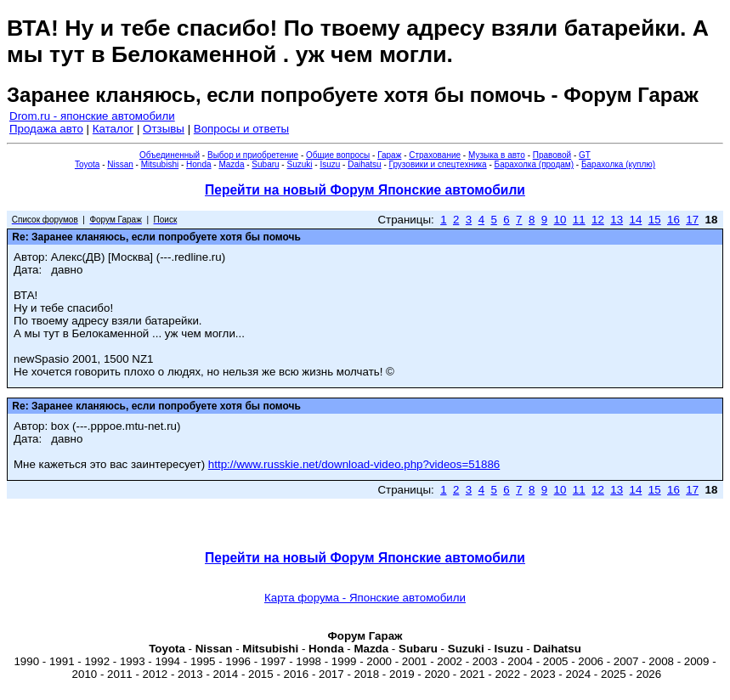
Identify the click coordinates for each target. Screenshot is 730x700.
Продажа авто (46, 129)
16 (673, 220)
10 (560, 220)
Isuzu (330, 164)
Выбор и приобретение (253, 155)
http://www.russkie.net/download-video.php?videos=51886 (354, 464)
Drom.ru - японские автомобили (92, 116)
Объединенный (170, 155)
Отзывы (164, 129)
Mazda (231, 164)
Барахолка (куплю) (618, 164)
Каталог (113, 129)
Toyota (87, 164)
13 (617, 220)
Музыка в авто (497, 155)
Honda (198, 164)
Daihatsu (364, 164)
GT (585, 155)
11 (579, 220)
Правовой (552, 155)
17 (692, 220)
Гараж (389, 155)
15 (655, 220)
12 (598, 220)
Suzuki (299, 164)
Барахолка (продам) (535, 164)
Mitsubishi (160, 164)
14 (636, 220)
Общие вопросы (338, 155)
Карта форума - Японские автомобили (365, 598)
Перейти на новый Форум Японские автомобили (365, 190)
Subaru (265, 164)
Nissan (120, 164)
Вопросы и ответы (241, 129)
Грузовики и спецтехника (438, 164)
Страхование (435, 155)
